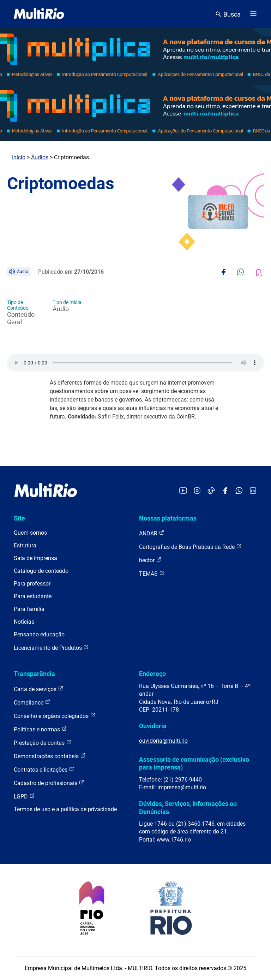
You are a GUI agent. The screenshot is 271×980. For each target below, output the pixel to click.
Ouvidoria (153, 726)
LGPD (24, 796)
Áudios (40, 157)
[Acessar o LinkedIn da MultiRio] (253, 491)
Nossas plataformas (168, 518)
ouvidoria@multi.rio (163, 741)
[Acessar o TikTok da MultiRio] (211, 491)
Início (19, 157)
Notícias (24, 622)
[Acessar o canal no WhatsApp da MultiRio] (239, 491)
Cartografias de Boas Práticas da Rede (190, 547)
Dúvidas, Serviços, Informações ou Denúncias (188, 807)
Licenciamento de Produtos (51, 648)
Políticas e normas (40, 729)
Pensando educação (39, 634)
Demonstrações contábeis (50, 756)
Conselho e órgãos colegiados (55, 716)
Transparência (34, 674)
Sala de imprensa (35, 558)
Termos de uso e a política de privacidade (65, 809)
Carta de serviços (39, 689)
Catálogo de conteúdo (41, 571)
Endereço (152, 674)
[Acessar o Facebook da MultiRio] (225, 491)
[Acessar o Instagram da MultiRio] (197, 491)
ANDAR (152, 533)
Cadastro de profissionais (49, 783)
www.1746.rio (174, 840)
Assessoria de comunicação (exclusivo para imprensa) (194, 763)
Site (19, 518)
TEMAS (152, 573)
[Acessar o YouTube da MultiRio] (183, 491)
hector (150, 560)
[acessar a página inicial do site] (39, 14)
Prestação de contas (43, 743)
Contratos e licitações (44, 769)
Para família (29, 609)
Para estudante (33, 596)
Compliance (32, 702)
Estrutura (25, 545)
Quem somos (30, 533)
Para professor (32, 584)
